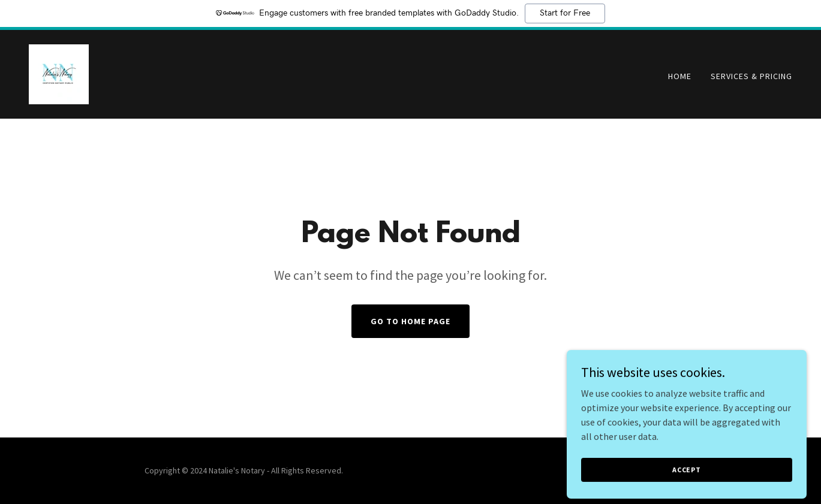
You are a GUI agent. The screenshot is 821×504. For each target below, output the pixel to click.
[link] (59, 73)
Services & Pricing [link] (751, 76)
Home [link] (680, 76)
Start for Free (565, 13)
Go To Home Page (410, 321)
